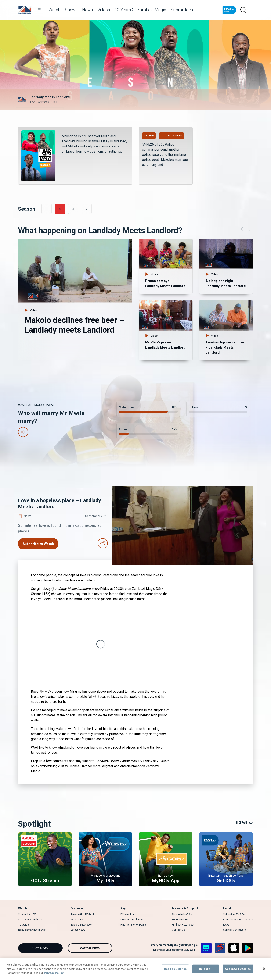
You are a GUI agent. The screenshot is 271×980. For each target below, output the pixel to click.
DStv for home (129, 915)
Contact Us (178, 930)
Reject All (206, 969)
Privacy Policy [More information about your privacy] (54, 973)
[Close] (264, 969)
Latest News (78, 930)
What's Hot (77, 920)
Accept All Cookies (238, 969)
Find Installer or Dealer (134, 925)
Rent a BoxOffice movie (32, 930)
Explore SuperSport (82, 925)
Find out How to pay (183, 925)
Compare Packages (132, 920)
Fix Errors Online (181, 920)
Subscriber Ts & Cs (234, 915)
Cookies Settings (175, 969)
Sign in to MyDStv (182, 915)
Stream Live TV (27, 915)
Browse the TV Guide (83, 915)
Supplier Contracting (235, 930)
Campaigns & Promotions (238, 920)
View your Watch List (30, 920)
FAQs (226, 925)
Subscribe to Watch (38, 544)
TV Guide (24, 925)
